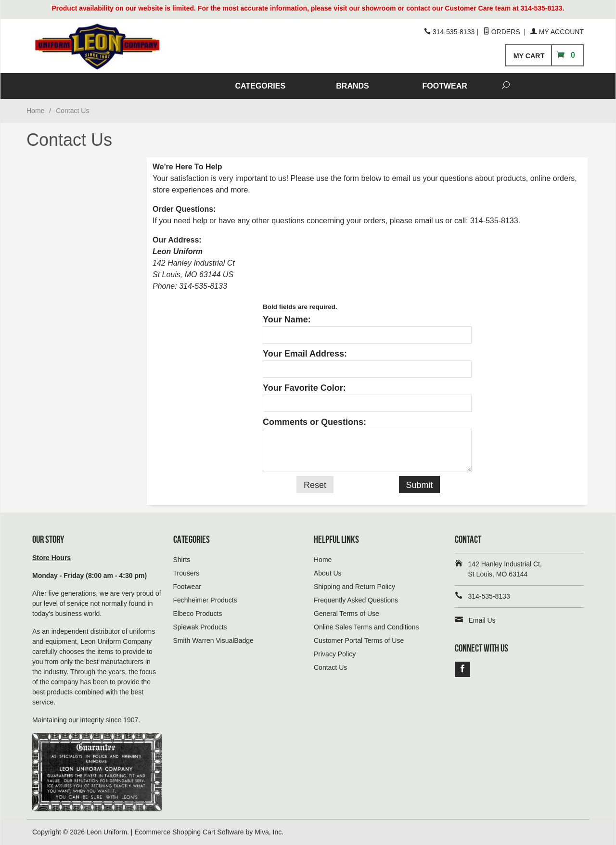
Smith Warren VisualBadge (213, 640)
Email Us (482, 620)
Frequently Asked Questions (356, 600)
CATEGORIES (261, 86)
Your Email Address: (305, 354)
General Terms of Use (346, 614)
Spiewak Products (200, 627)
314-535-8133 (494, 221)
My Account (557, 32)
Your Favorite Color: (304, 388)
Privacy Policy (335, 654)
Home (35, 111)
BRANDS (352, 86)
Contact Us (330, 667)
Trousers (186, 573)
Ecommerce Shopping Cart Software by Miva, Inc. (209, 832)
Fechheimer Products (205, 600)
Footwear (187, 587)
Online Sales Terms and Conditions (366, 627)
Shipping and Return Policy (354, 587)
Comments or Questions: (314, 422)
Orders (503, 32)
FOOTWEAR (445, 86)
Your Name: (287, 320)
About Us (328, 573)
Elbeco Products (198, 614)
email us (429, 221)
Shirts (182, 560)
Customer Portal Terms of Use (359, 640)
